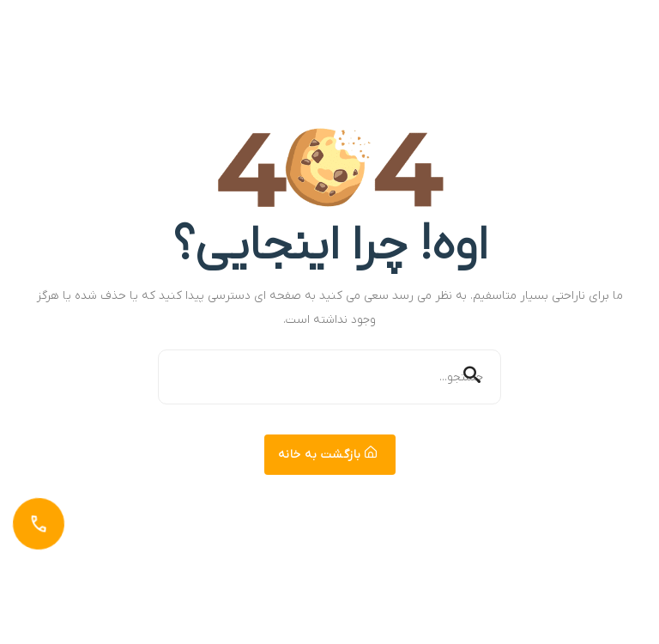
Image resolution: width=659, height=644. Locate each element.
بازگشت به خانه (328, 455)
